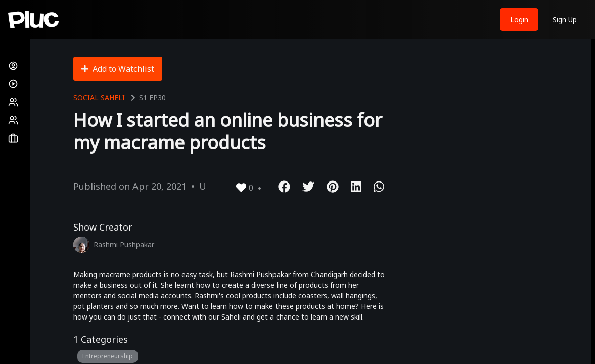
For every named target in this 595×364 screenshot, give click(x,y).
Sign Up (565, 19)
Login (519, 19)
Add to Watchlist (118, 69)
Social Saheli (99, 97)
